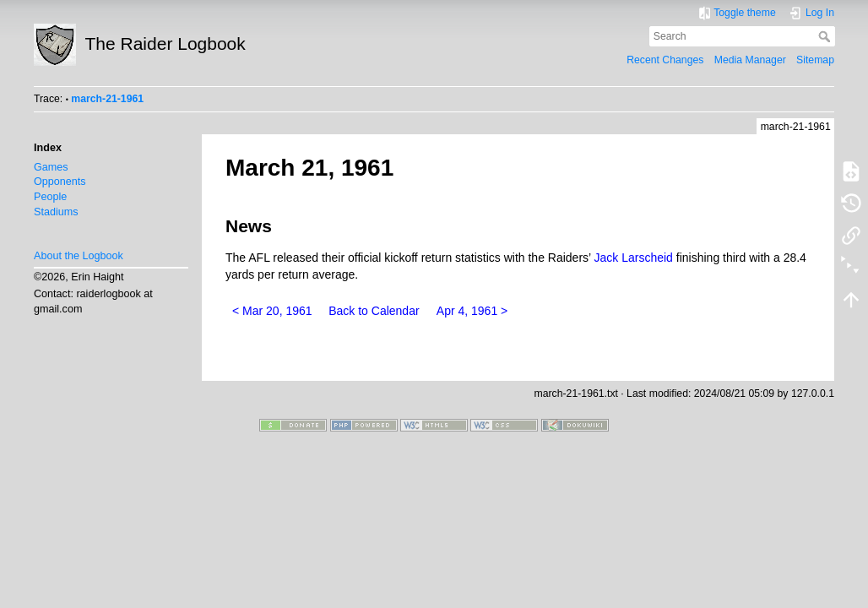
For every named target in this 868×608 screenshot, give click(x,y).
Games (51, 167)
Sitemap (815, 60)
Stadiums (56, 212)
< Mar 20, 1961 (272, 311)
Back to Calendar (374, 311)
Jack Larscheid (634, 258)
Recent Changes (665, 60)
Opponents (60, 182)
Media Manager (750, 60)
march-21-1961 (107, 99)
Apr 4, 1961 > (472, 311)
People (50, 197)
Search (826, 36)
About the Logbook (79, 256)
